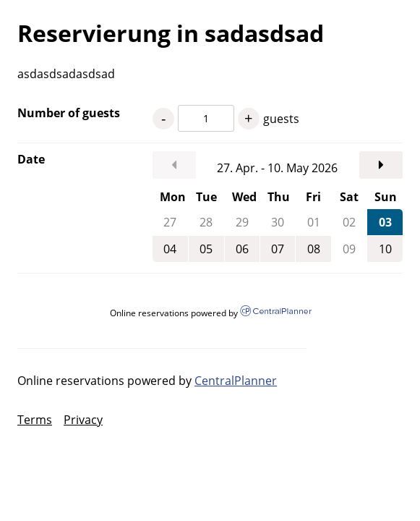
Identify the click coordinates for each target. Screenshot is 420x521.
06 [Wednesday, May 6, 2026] (242, 249)
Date (31, 159)
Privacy (83, 420)
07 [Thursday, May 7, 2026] (278, 249)
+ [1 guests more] (248, 118)
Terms (35, 420)
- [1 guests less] (163, 118)
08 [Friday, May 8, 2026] (314, 249)
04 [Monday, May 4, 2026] (170, 249)
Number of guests (69, 113)
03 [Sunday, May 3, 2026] (385, 222)
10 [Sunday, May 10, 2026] (385, 249)
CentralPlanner (236, 381)
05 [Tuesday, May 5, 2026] (206, 249)
